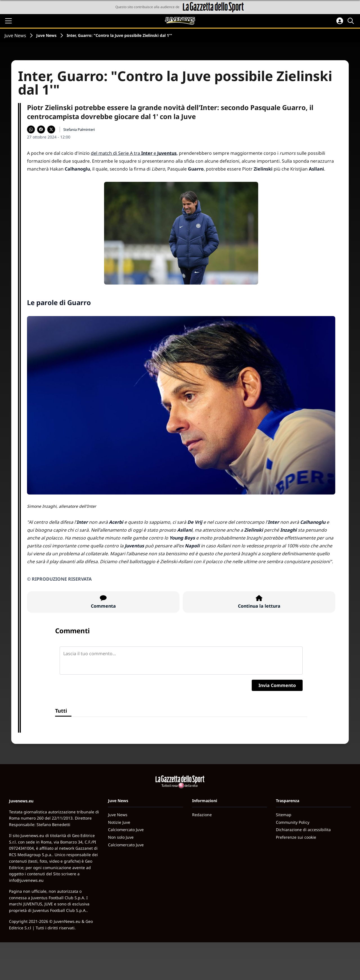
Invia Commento (277, 685)
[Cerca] (352, 21)
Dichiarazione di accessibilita (303, 830)
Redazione (202, 815)
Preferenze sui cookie (296, 837)
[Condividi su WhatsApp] (31, 129)
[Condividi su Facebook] (41, 129)
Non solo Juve (121, 837)
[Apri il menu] (8, 21)
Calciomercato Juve (126, 830)
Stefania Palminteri (79, 129)
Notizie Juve (119, 822)
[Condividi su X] (51, 129)
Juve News (15, 35)
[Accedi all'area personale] (340, 21)
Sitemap (284, 815)
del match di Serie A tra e (134, 153)
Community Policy (293, 822)
